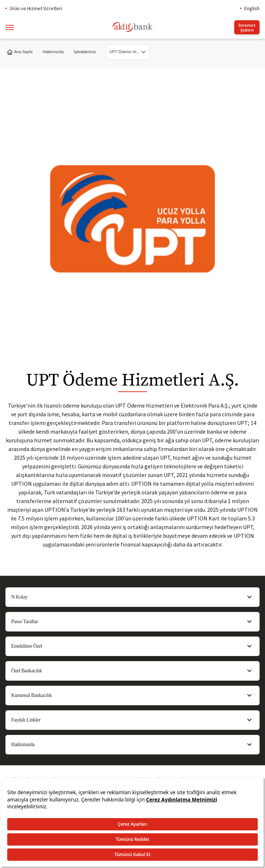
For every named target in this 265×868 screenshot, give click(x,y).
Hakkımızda (53, 52)
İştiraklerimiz (85, 52)
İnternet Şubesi (247, 27)
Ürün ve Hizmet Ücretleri (36, 8)
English (252, 8)
